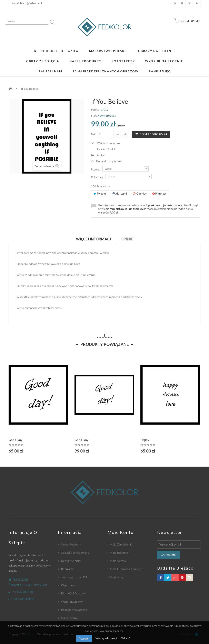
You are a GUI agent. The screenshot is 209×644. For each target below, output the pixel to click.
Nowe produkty (71, 544)
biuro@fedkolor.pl (31, 3)
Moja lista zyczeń (182, 4)
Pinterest (159, 194)
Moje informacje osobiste (127, 569)
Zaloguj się (197, 4)
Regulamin (67, 569)
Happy (145, 440)
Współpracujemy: (72, 601)
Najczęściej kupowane (75, 553)
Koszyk (189, 4)
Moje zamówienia (121, 544)
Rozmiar (96, 169)
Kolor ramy (98, 177)
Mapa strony (69, 618)
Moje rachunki (119, 553)
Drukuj (101, 155)
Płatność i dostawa (73, 593)
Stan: (94, 116)
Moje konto (175, 4)
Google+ (140, 194)
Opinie (127, 239)
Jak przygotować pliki (74, 577)
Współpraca (68, 585)
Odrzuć (125, 638)
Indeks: (95, 110)
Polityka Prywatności (74, 610)
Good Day (16, 440)
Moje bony (117, 577)
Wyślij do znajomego (108, 143)
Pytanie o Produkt (107, 149)
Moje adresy (118, 561)
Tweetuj (100, 194)
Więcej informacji (107, 638)
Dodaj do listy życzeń (109, 161)
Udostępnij (120, 194)
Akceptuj (84, 638)
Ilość (94, 134)
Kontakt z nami (71, 561)
